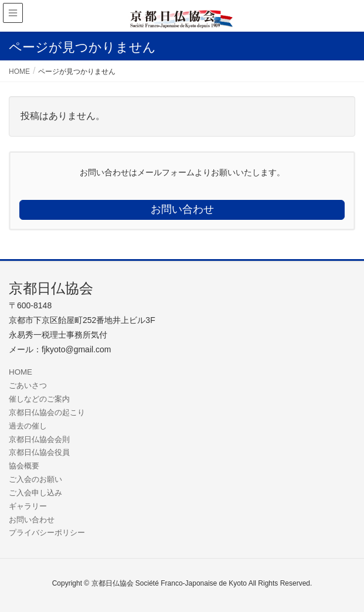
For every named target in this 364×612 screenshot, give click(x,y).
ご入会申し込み (35, 493)
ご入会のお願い (35, 479)
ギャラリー (28, 506)
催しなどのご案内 (39, 399)
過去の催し (28, 426)
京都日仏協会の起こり (47, 412)
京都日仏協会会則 (39, 439)
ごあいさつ (28, 385)
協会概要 (24, 466)
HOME (21, 372)
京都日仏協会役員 (39, 452)
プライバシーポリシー (47, 533)
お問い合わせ (32, 520)
